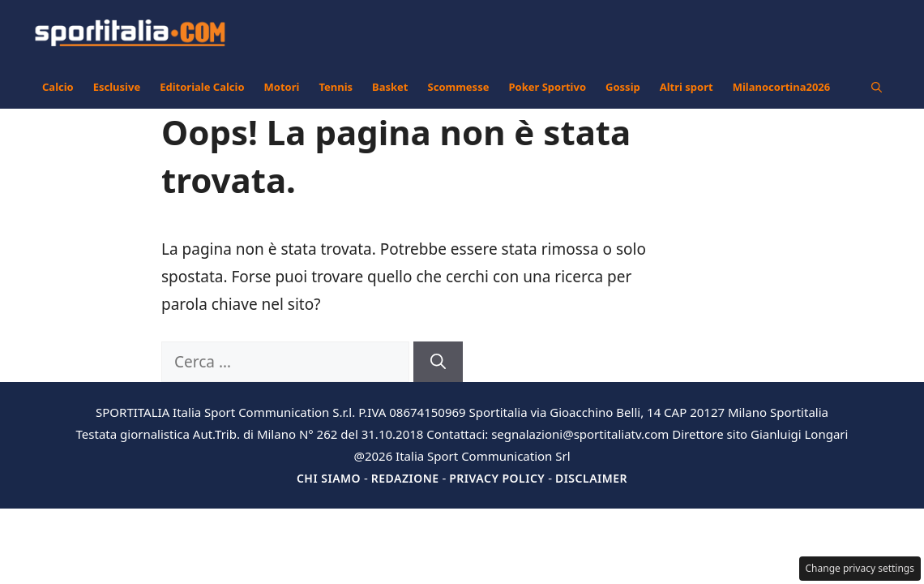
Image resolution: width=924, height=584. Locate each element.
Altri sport (687, 87)
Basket (390, 87)
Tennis (336, 87)
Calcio (58, 87)
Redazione (405, 478)
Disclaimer (591, 478)
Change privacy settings (860, 568)
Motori (282, 87)
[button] (877, 87)
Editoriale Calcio (202, 87)
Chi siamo (329, 478)
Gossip (623, 87)
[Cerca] (438, 362)
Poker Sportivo (547, 87)
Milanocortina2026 (782, 87)
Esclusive (117, 87)
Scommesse (459, 87)
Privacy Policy (497, 478)
